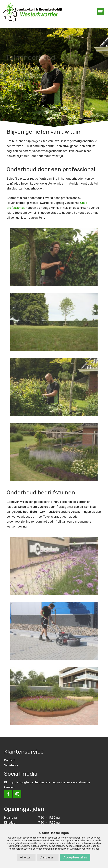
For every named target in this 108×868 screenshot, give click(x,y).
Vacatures (11, 765)
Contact (10, 760)
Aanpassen (48, 857)
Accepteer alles (75, 857)
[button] (100, 12)
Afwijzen (26, 857)
